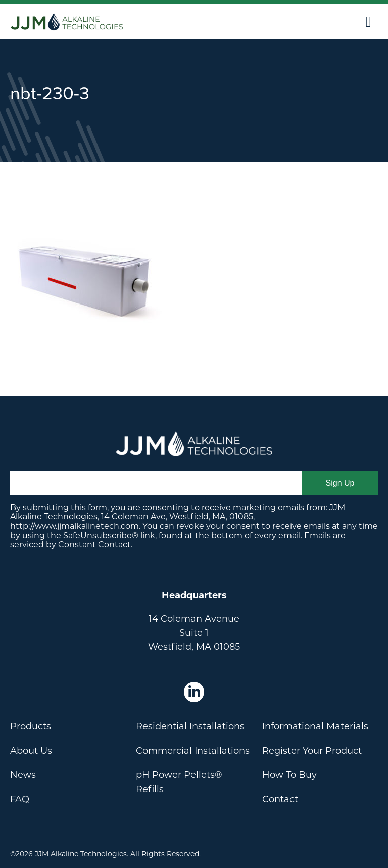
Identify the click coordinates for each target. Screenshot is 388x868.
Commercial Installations (193, 751)
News (23, 775)
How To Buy (289, 775)
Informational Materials (315, 726)
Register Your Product (312, 751)
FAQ (20, 799)
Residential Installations (190, 726)
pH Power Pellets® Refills (179, 782)
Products (31, 726)
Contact (280, 799)
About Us (31, 751)
